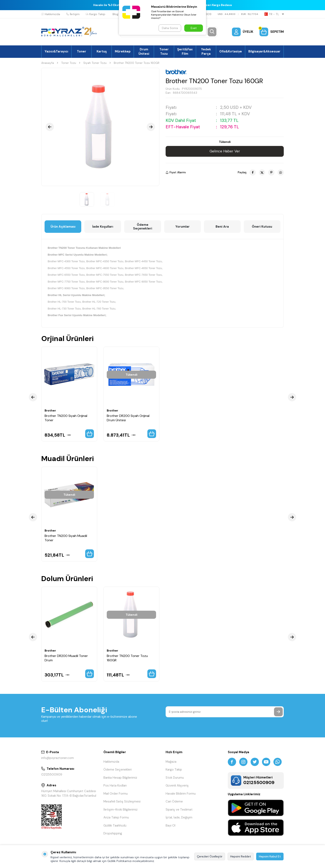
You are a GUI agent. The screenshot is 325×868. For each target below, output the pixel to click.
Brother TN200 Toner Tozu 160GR (127, 658)
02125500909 (52, 775)
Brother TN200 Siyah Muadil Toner (66, 538)
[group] (100, 127)
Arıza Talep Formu (116, 817)
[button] (50, 127)
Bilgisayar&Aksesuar (264, 51)
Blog (115, 14)
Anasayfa (48, 63)
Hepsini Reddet (241, 856)
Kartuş (102, 51)
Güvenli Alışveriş (177, 785)
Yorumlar (183, 227)
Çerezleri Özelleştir (210, 856)
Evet (194, 28)
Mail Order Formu (116, 794)
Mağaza (171, 762)
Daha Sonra (170, 28)
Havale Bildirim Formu (181, 794)
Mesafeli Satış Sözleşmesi (122, 801)
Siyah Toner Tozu (95, 63)
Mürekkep (123, 51)
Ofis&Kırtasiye (231, 51)
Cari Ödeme (174, 801)
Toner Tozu (164, 51)
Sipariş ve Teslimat (179, 810)
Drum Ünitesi (144, 51)
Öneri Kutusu (262, 227)
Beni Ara (222, 227)
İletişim (73, 14)
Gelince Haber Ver (225, 151)
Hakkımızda (51, 14)
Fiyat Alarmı (176, 172)
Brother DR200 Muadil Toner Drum (66, 658)
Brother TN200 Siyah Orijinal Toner (66, 418)
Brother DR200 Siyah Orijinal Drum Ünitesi (128, 418)
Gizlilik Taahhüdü (115, 826)
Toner (82, 51)
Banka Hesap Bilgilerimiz (120, 778)
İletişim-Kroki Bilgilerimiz (121, 810)
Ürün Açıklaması (63, 227)
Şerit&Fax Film (185, 51)
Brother (50, 410)
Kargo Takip (96, 14)
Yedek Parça (206, 51)
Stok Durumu (175, 778)
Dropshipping (113, 833)
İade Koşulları (103, 227)
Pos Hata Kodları (115, 785)
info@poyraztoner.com (58, 758)
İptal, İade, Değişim (179, 817)
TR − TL (274, 14)
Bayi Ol (170, 826)
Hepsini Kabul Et (270, 856)
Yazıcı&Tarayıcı (56, 51)
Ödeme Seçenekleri (143, 227)
